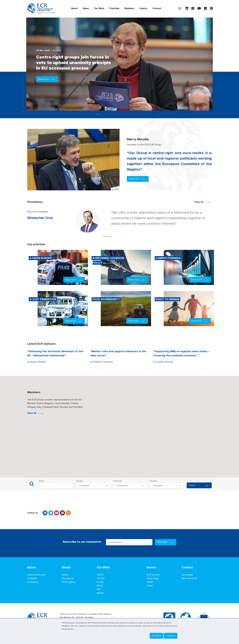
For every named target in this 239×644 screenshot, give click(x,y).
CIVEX (100, 575)
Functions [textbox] (158, 486)
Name (41, 481)
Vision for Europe (36, 575)
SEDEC (101, 593)
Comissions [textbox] (122, 486)
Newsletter (68, 578)
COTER (101, 578)
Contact (157, 8)
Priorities (114, 8)
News (86, 8)
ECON (100, 582)
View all (203, 202)
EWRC (150, 582)
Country (79, 481)
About (74, 8)
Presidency (33, 582)
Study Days (153, 578)
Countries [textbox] (84, 486)
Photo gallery (69, 582)
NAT (99, 589)
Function (154, 481)
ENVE (100, 586)
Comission (118, 481)
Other (150, 586)
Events (143, 8)
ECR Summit (153, 575)
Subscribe (166, 542)
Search (199, 485)
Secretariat (187, 575)
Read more (47, 79)
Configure (171, 636)
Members (129, 8)
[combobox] (93, 485)
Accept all (156, 636)
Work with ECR (189, 578)
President (32, 578)
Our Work (99, 8)
